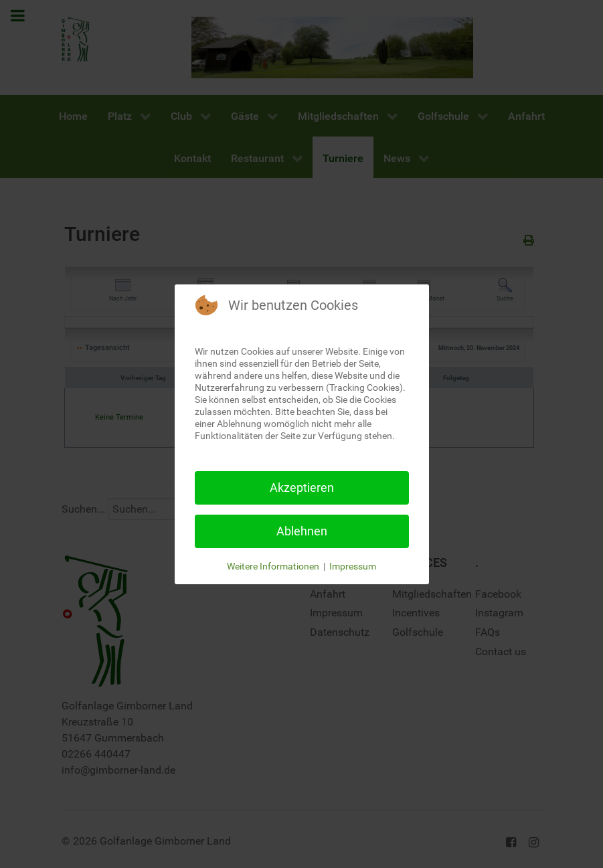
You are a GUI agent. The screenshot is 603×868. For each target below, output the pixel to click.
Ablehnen (302, 531)
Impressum (353, 566)
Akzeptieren (302, 488)
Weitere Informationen (273, 566)
